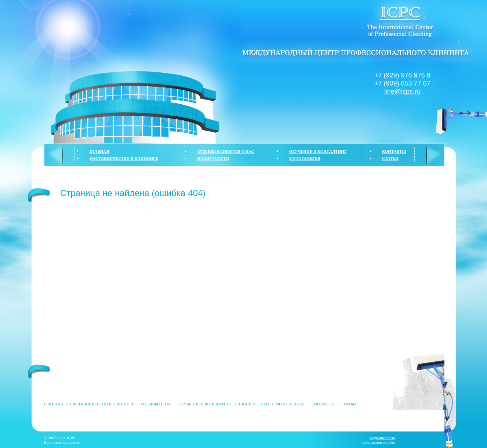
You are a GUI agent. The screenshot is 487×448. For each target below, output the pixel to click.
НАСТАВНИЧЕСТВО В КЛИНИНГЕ (124, 158)
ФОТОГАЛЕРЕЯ (305, 158)
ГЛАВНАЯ (99, 151)
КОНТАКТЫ (394, 151)
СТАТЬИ (390, 158)
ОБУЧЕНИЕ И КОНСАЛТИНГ (318, 151)
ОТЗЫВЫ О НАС (157, 404)
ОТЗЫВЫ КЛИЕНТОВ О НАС (226, 151)
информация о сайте (378, 442)
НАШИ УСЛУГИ (213, 158)
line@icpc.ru (402, 91)
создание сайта (382, 438)
